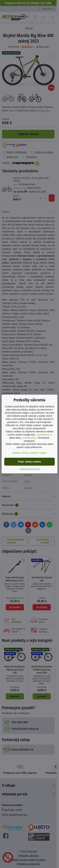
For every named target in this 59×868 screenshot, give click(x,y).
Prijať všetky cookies (30, 462)
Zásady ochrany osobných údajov (30, 453)
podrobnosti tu (44, 435)
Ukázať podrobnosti (29, 469)
